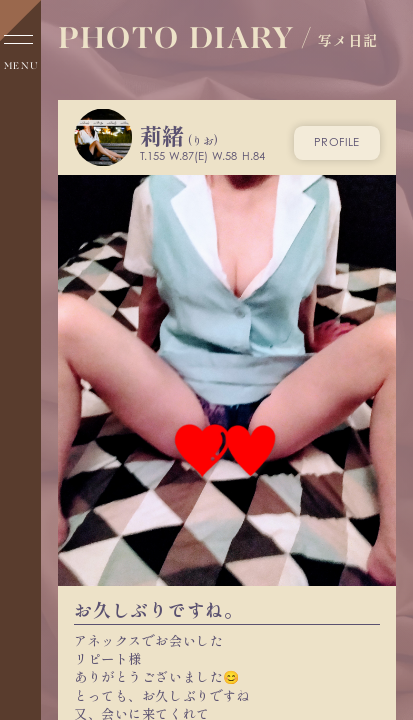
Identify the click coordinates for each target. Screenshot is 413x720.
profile (337, 142)
